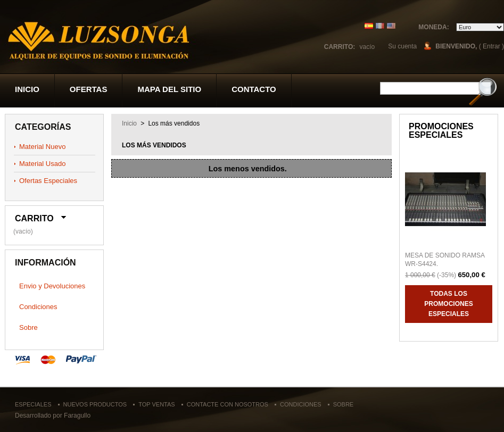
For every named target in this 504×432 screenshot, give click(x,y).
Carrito (34, 218)
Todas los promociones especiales (448, 304)
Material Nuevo (42, 147)
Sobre (28, 327)
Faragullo (77, 416)
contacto (254, 89)
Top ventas (156, 404)
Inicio (27, 89)
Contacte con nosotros (228, 404)
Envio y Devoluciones (52, 286)
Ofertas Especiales (48, 181)
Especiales (33, 404)
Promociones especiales (441, 131)
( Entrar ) (491, 46)
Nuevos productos (95, 404)
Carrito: (340, 47)
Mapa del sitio (169, 89)
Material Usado (42, 164)
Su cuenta (402, 46)
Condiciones (38, 307)
